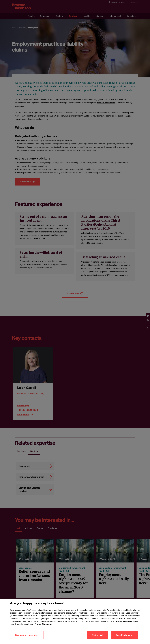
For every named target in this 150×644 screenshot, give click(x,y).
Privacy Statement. (43, 624)
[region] (75, 621)
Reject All (97, 635)
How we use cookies (124, 621)
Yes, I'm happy (124, 635)
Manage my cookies (27, 635)
